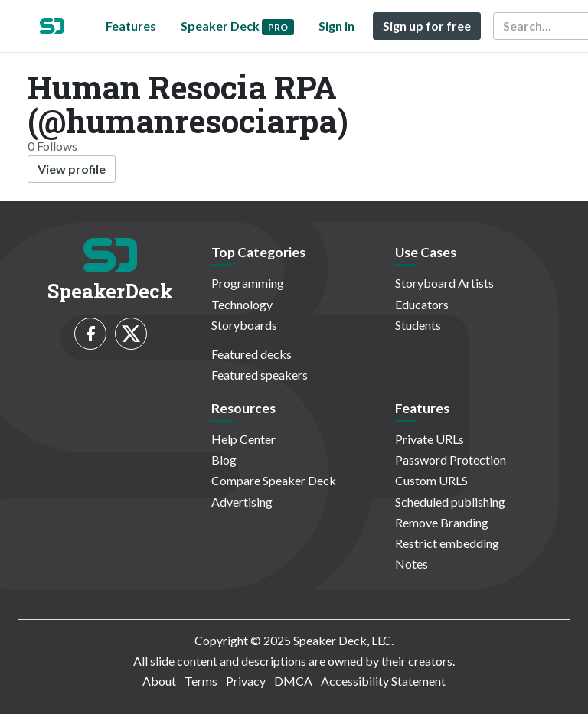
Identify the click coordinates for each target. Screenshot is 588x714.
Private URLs (430, 439)
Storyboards (244, 325)
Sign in (336, 26)
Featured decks (252, 354)
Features (131, 26)
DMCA (293, 681)
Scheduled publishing (450, 502)
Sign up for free (427, 26)
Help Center (243, 439)
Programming (248, 283)
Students (418, 325)
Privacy (246, 681)
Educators (422, 304)
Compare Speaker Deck (274, 480)
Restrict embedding (447, 543)
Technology (242, 304)
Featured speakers (260, 375)
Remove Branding (442, 522)
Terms (201, 681)
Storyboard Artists (444, 283)
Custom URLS (431, 480)
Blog (224, 460)
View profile (72, 169)
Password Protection (451, 460)
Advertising (242, 502)
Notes (412, 564)
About (159, 681)
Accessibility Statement (383, 681)
